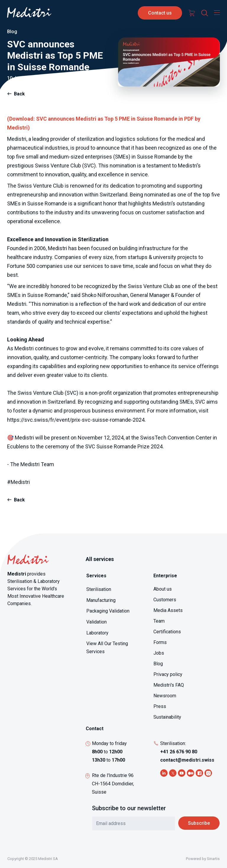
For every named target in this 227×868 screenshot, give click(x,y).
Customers (165, 600)
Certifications (167, 632)
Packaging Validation (108, 611)
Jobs (159, 653)
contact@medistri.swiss (187, 760)
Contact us (160, 13)
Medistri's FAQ (169, 685)
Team (159, 621)
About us (163, 589)
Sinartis (213, 859)
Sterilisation (99, 589)
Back (19, 94)
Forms (160, 642)
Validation (97, 622)
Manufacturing (101, 600)
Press (160, 706)
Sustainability (167, 717)
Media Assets (168, 610)
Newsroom (165, 696)
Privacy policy (168, 674)
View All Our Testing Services (107, 648)
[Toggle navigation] (215, 12)
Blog (158, 664)
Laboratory (97, 633)
